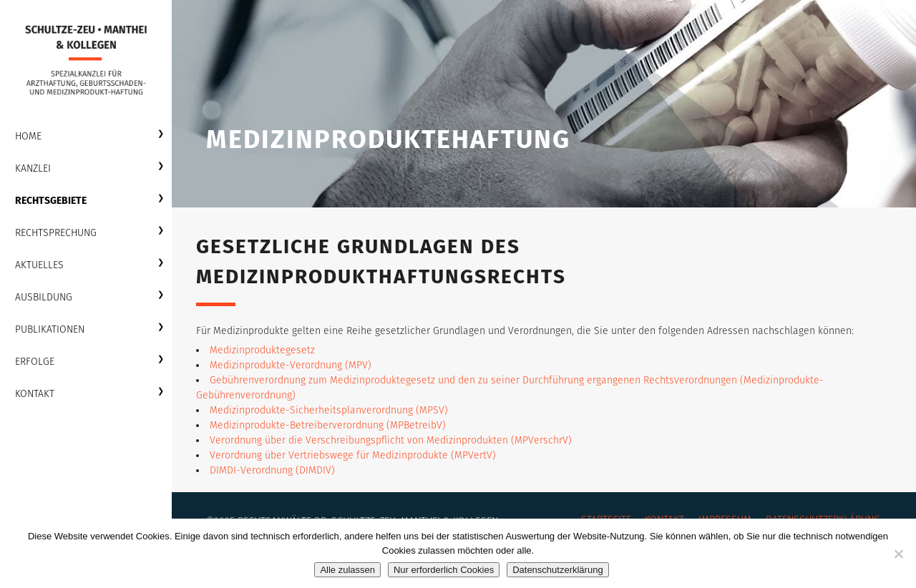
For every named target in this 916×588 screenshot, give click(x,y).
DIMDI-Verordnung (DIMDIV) (272, 470)
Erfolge (35, 362)
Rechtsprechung (56, 233)
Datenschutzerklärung (557, 570)
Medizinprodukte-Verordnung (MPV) (291, 365)
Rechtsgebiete (51, 201)
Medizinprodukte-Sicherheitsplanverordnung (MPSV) (329, 410)
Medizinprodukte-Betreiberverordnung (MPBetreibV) (328, 425)
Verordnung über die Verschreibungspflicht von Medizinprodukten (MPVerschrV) (391, 440)
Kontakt (35, 394)
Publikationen (50, 329)
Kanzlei (33, 168)
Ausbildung (44, 297)
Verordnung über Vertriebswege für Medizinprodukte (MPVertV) (353, 455)
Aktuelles (39, 265)
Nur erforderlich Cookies (444, 570)
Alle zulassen (347, 570)
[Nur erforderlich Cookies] (898, 554)
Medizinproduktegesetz (262, 350)
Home (28, 136)
